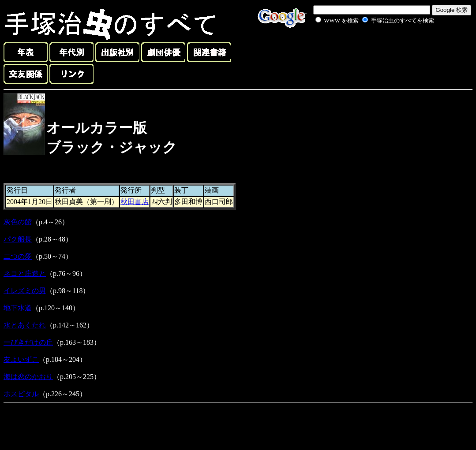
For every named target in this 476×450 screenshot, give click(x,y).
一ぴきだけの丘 (28, 342)
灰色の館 (18, 222)
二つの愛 (18, 256)
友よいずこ (21, 359)
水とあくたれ (25, 325)
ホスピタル (21, 394)
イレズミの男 (25, 291)
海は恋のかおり (28, 377)
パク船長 (18, 239)
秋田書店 (135, 202)
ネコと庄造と (25, 273)
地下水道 (18, 308)
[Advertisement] (365, 46)
